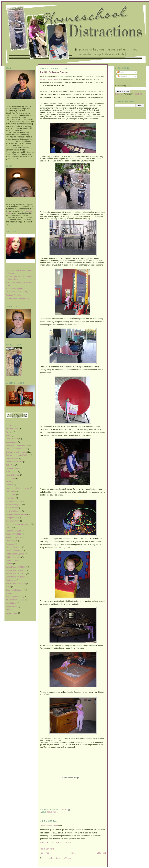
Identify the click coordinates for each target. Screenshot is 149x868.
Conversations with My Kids (18, 455)
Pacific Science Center (54, 72)
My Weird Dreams (13, 511)
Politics (9, 528)
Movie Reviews (12, 508)
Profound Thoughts (14, 551)
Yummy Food (12, 613)
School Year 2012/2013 (16, 577)
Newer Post (45, 853)
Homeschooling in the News (18, 488)
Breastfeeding (12, 442)
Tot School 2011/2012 (15, 600)
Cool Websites (12, 458)
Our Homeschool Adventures (18, 524)
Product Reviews (13, 547)
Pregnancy (10, 541)
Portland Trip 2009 (14, 534)
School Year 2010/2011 (16, 570)
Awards (9, 432)
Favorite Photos (13, 475)
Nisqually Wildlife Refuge (16, 514)
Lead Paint (10, 491)
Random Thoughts (14, 560)
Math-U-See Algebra (14, 288)
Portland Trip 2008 (14, 531)
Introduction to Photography (18, 298)
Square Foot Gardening (16, 583)
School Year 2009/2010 (16, 567)
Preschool (10, 544)
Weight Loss (11, 603)
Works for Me (12, 606)
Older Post (101, 853)
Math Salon (11, 498)
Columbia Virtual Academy (17, 445)
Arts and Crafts (12, 429)
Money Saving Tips (14, 505)
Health (9, 481)
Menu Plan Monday (14, 501)
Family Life (10, 472)
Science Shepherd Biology (17, 292)
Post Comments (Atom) (61, 858)
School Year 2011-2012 (16, 573)
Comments (123, 76)
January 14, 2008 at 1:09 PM (55, 842)
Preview (119, 94)
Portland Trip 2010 (14, 537)
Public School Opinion (15, 554)
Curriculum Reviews (14, 462)
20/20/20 (10, 426)
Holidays (10, 485)
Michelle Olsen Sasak (49, 826)
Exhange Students (14, 468)
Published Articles (13, 557)
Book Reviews (12, 439)
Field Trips (10, 478)
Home (73, 853)
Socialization (11, 580)
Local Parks (11, 495)
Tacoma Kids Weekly (15, 590)
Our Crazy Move (13, 521)
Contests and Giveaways (16, 452)
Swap (8, 587)
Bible (8, 435)
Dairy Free (10, 465)
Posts (120, 72)
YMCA (9, 610)
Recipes (9, 564)
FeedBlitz (138, 94)
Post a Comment (47, 849)
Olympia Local (12, 518)
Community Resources (15, 449)
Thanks (9, 593)
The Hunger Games (14, 597)
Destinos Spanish (13, 295)
